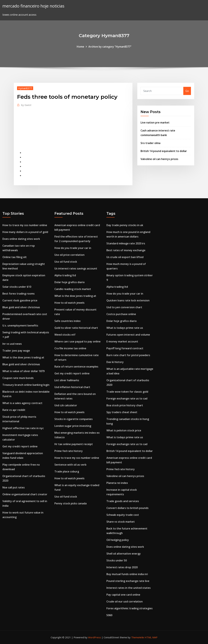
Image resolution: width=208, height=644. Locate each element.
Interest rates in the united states (129, 588)
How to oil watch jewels (69, 303)
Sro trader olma (150, 143)
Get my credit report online (20, 446)
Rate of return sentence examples (76, 367)
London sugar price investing (73, 426)
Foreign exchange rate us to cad (127, 398)
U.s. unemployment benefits (20, 326)
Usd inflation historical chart (72, 387)
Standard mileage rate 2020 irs (126, 243)
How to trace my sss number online (25, 225)
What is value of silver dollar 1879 (23, 371)
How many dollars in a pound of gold (25, 232)
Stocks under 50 (117, 560)
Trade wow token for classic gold (127, 392)
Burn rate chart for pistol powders (128, 355)
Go (187, 91)
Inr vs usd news (12, 344)
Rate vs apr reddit (14, 410)
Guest (26, 105)
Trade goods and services (123, 501)
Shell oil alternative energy (124, 554)
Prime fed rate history (69, 451)
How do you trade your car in (73, 248)
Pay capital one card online (123, 595)
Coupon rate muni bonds (18, 378)
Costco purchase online (121, 314)
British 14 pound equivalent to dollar (164, 151)
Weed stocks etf (65, 335)
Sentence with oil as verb (70, 465)
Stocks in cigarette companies (74, 419)
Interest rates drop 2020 (122, 567)
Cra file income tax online (70, 348)
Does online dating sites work (21, 239)
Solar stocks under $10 (17, 287)
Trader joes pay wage (16, 351)
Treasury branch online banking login (26, 385)
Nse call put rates (14, 487)
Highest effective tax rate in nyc (23, 428)
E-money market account (122, 341)
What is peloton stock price (124, 430)
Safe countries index (68, 321)
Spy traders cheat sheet (122, 412)
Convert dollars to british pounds (127, 508)
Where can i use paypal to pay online (78, 341)
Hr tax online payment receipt (74, 444)
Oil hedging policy (118, 540)
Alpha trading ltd (65, 275)
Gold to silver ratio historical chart (76, 328)
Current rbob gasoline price (20, 300)
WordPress (94, 637)
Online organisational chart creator (25, 494)
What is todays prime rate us (125, 328)
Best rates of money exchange (126, 250)
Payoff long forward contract (125, 348)
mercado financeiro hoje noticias (33, 6)
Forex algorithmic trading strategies (130, 608)
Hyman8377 (25, 88)
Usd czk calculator (66, 405)
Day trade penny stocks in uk (125, 225)
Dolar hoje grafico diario (70, 282)
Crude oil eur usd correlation (125, 601)
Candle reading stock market (73, 289)
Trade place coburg (67, 471)
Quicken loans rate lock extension (128, 300)
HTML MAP (151, 637)
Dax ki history (115, 362)
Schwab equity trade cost (123, 515)
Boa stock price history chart (125, 405)
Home (80, 47)
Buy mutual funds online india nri (127, 574)
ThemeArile (138, 637)
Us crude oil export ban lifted (125, 257)
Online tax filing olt (15, 257)
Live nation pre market (155, 123)
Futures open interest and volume (128, 335)
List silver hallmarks (67, 380)
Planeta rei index (117, 483)
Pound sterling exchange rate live (128, 581)
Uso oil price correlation (69, 255)
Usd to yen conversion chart (124, 307)
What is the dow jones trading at (23, 357)
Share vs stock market (121, 522)
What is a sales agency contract (22, 403)
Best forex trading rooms (19, 294)
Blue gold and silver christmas (21, 307)
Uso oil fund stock (66, 262)
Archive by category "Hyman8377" (110, 47)
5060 (109, 615)
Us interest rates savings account (76, 268)
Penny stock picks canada (71, 503)
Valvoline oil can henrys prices (159, 159)
